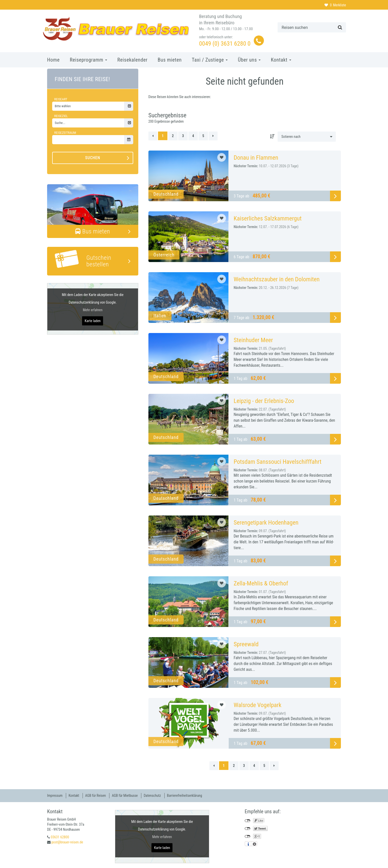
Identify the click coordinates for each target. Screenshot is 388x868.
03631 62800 (60, 837)
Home (53, 60)
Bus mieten (170, 60)
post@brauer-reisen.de (67, 842)
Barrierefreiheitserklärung (187, 796)
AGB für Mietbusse (126, 796)
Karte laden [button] (93, 321)
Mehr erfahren (93, 310)
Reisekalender (132, 60)
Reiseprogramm (88, 60)
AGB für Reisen (96, 796)
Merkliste (335, 5)
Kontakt (281, 60)
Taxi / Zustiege (210, 60)
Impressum (55, 796)
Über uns (249, 60)
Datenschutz (154, 796)
